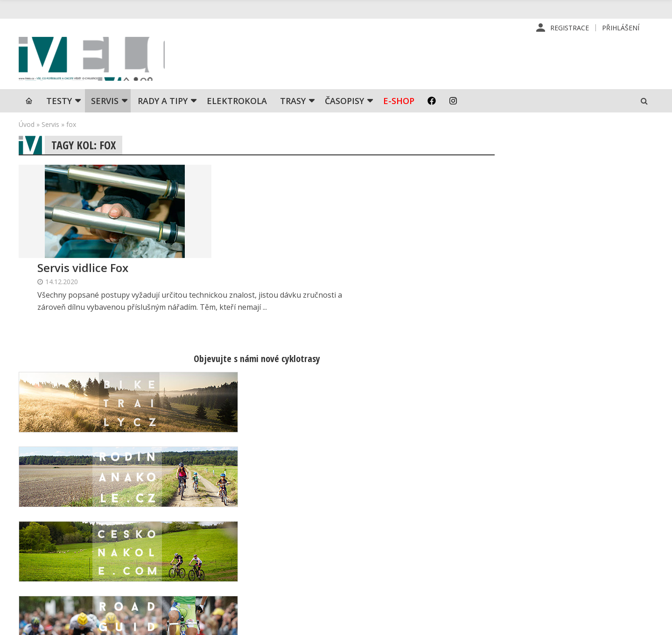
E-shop (399, 105)
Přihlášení (621, 28)
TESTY (59, 105)
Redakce (385, 513)
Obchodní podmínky (403, 572)
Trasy (293, 105)
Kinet (644, 623)
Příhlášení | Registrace (558, 513)
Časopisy (344, 105)
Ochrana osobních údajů (410, 587)
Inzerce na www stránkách (414, 558)
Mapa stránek (544, 543)
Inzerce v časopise (402, 543)
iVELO (98, 61)
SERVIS (105, 105)
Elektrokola (237, 105)
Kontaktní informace (554, 528)
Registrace (570, 28)
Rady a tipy (163, 105)
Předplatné (389, 528)
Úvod (27, 129)
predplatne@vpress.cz (276, 565)
